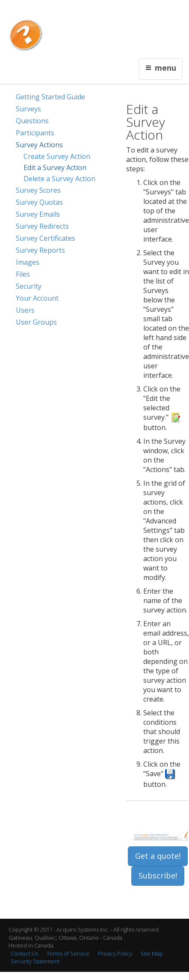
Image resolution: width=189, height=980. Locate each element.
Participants (35, 133)
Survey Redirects (42, 226)
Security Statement (35, 961)
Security (29, 286)
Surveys (28, 109)
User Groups (36, 322)
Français (68, 11)
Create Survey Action (57, 156)
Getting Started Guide (50, 97)
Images (28, 262)
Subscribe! (158, 875)
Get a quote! (158, 856)
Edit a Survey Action (55, 167)
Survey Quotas (39, 202)
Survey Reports (40, 250)
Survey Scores (38, 190)
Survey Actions (39, 145)
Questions (32, 121)
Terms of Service (68, 953)
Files (23, 274)
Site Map (152, 953)
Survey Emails (38, 214)
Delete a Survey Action (59, 179)
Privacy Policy (115, 953)
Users (25, 310)
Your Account (37, 298)
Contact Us (94, 11)
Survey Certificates (46, 238)
